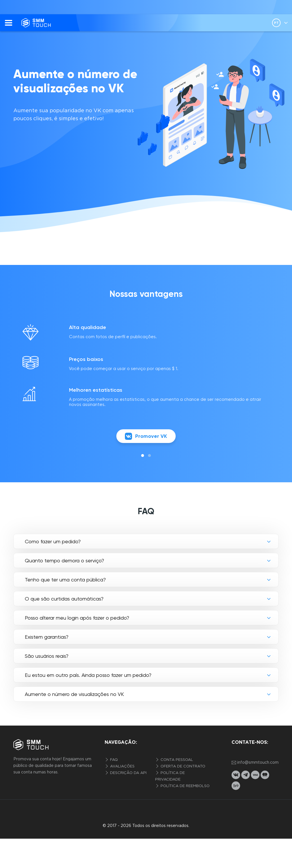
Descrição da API (128, 773)
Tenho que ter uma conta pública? (65, 580)
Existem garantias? (47, 637)
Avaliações (122, 766)
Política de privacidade (170, 776)
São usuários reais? (47, 656)
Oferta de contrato (182, 766)
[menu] (9, 23)
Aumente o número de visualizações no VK (74, 694)
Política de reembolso (184, 786)
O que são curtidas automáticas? (64, 599)
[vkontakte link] (236, 775)
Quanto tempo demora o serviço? (64, 560)
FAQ (113, 760)
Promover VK (146, 436)
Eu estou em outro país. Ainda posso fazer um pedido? (88, 675)
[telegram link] (246, 775)
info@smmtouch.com (255, 763)
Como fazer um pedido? (53, 541)
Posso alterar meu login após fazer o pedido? (77, 618)
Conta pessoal (176, 760)
